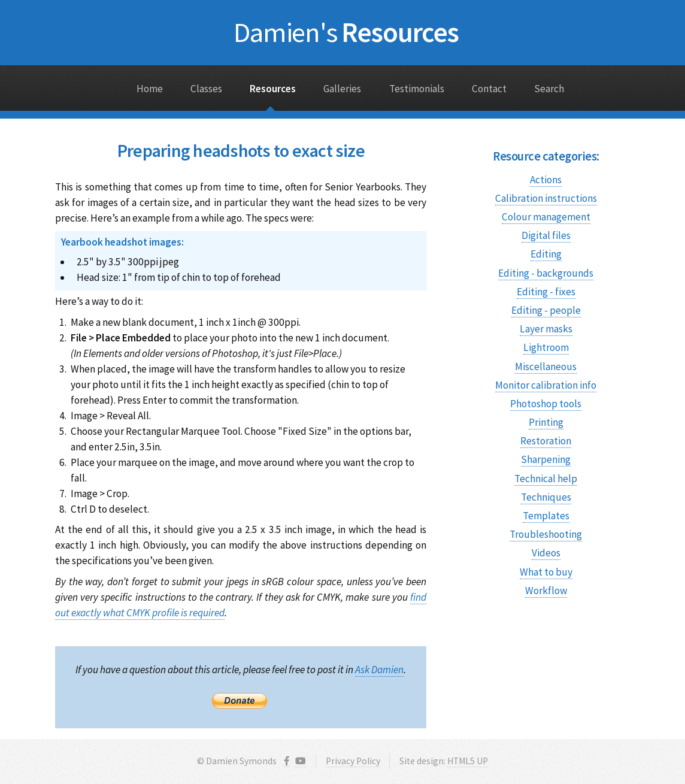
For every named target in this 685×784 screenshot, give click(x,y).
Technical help (546, 479)
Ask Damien (379, 670)
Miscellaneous (546, 367)
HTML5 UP (468, 761)
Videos (546, 553)
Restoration (546, 441)
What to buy (546, 572)
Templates (546, 516)
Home (150, 89)
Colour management (546, 217)
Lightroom (546, 347)
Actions (546, 180)
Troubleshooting (546, 534)
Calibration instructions (546, 198)
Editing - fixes (546, 292)
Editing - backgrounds (546, 273)
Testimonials (417, 89)
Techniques (546, 497)
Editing (546, 254)
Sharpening (546, 459)
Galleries (342, 89)
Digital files (546, 235)
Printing (546, 422)
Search (549, 89)
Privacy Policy (353, 761)
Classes (206, 89)
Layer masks (546, 329)
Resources (346, 32)
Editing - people (546, 310)
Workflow (546, 591)
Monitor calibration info (546, 385)
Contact (489, 89)
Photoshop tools (546, 404)
